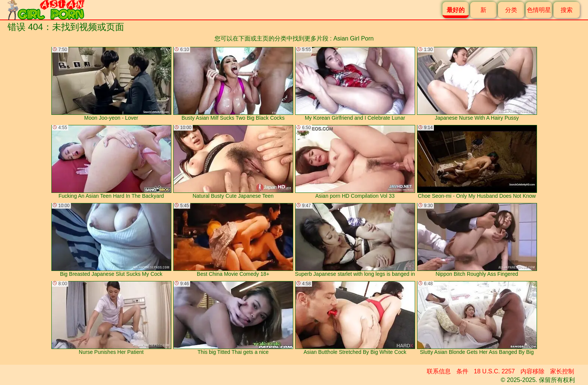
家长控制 (562, 371)
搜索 (567, 10)
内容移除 (532, 371)
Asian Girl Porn (354, 38)
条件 (462, 371)
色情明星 (539, 10)
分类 (511, 10)
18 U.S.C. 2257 (494, 371)
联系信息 (439, 371)
